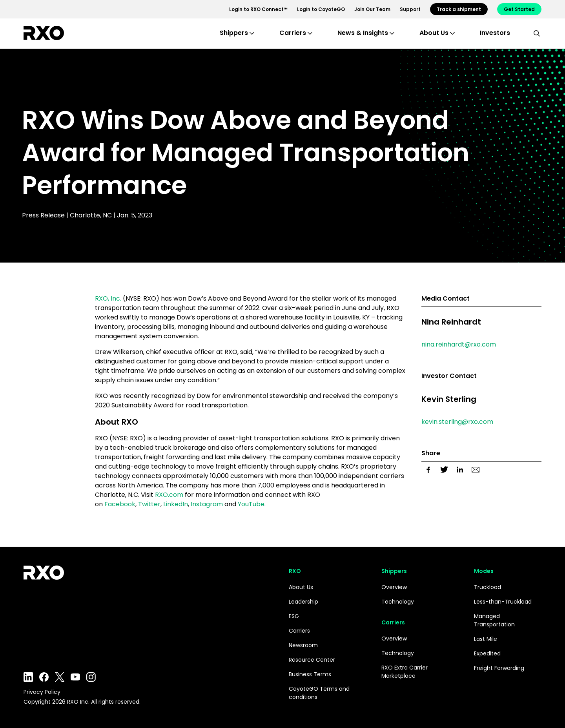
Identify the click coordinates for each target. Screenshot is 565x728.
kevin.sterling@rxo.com (457, 422)
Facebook (120, 504)
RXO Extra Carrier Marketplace (405, 672)
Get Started (519, 9)
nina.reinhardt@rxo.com (459, 344)
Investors (495, 33)
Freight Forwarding (499, 668)
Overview (394, 587)
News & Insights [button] (363, 33)
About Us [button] (434, 33)
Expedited (487, 653)
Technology (398, 602)
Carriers (299, 631)
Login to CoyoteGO (321, 9)
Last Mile (486, 639)
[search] (537, 33)
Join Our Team (372, 9)
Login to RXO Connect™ (258, 9)
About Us (301, 587)
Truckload (488, 587)
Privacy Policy (42, 692)
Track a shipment (459, 9)
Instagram (207, 504)
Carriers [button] (293, 33)
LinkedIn (176, 504)
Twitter (149, 504)
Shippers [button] (234, 33)
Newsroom (303, 645)
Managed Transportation (494, 620)
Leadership (303, 602)
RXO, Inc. (108, 298)
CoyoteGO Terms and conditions (319, 693)
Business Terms (310, 674)
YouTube (251, 504)
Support (410, 9)
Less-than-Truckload (503, 602)
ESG (294, 616)
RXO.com (169, 495)
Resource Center (312, 660)
